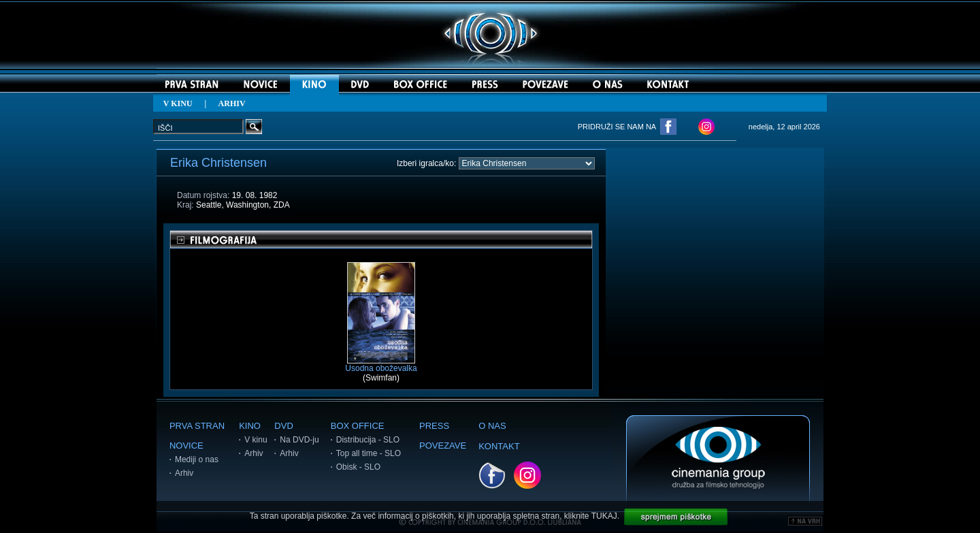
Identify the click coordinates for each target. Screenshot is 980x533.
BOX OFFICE (358, 426)
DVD (283, 426)
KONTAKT (499, 446)
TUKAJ (604, 516)
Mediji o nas (197, 459)
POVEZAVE (443, 446)
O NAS (492, 426)
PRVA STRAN (197, 426)
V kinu (256, 440)
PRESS (434, 426)
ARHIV (232, 103)
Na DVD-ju (299, 440)
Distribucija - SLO (368, 440)
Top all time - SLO (369, 453)
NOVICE (186, 446)
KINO (250, 426)
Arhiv (184, 473)
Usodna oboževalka (381, 365)
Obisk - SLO (358, 467)
